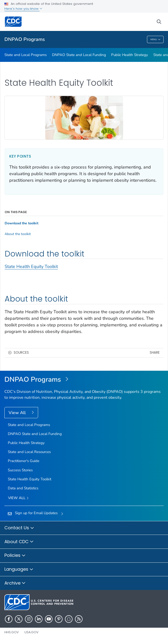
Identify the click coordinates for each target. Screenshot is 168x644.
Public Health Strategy (130, 55)
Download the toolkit (21, 223)
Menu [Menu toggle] (155, 40)
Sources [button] (21, 353)
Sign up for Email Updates (36, 513)
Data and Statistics (23, 488)
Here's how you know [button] (23, 9)
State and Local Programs (26, 55)
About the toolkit (18, 234)
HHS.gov (12, 632)
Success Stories (20, 470)
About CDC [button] (19, 542)
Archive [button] (15, 583)
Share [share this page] (155, 353)
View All (18, 413)
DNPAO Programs (25, 39)
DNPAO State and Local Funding (79, 55)
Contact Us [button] (19, 528)
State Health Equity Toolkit (31, 266)
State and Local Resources (29, 452)
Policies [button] (15, 556)
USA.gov (31, 632)
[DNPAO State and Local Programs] (84, 380)
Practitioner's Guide (24, 461)
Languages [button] (19, 569)
